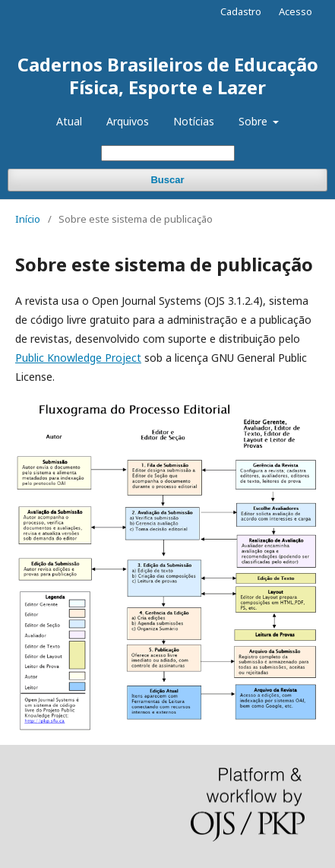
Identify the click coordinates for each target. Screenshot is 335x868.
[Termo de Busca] (168, 153)
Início (28, 219)
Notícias (194, 121)
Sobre (254, 121)
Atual (69, 121)
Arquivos (128, 121)
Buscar (167, 180)
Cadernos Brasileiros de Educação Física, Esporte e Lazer (168, 76)
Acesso (295, 11)
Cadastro (241, 11)
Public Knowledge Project (78, 358)
